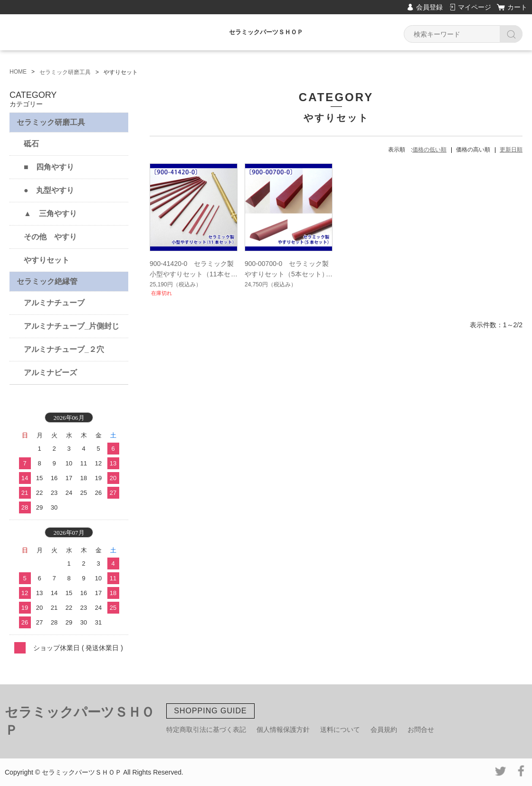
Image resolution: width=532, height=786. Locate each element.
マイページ (475, 7)
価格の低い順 (429, 150)
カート (517, 7)
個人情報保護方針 (283, 729)
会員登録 (429, 7)
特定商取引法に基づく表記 (206, 729)
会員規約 (384, 729)
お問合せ (421, 729)
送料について (340, 729)
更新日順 (511, 150)
